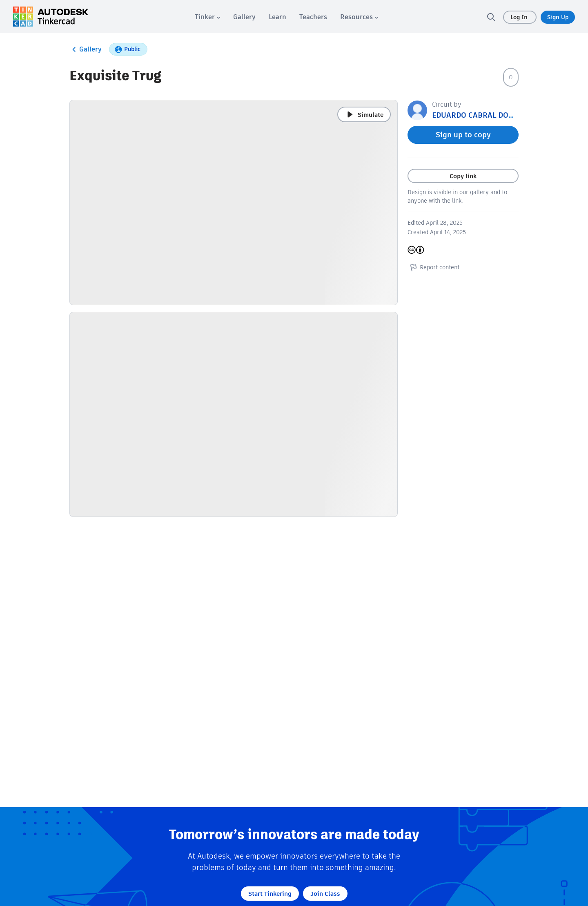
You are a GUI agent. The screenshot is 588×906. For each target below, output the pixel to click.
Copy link (463, 176)
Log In (520, 17)
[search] (491, 17)
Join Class (325, 894)
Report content (433, 267)
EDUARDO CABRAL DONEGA (480, 115)
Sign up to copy (463, 135)
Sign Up (558, 17)
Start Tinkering (270, 894)
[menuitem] (207, 17)
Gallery (86, 49)
